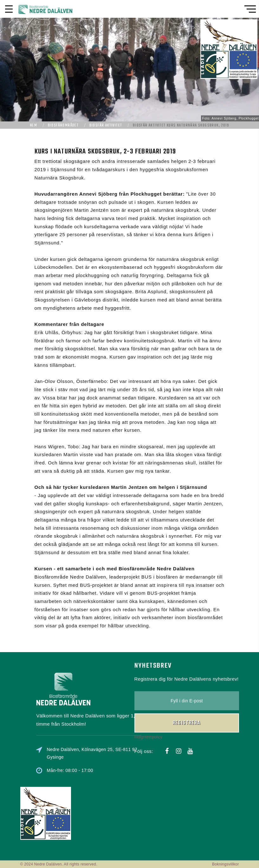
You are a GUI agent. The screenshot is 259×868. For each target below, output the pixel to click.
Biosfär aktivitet (106, 126)
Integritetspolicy (148, 721)
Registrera (187, 707)
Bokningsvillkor (226, 864)
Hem (34, 126)
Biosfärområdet (63, 126)
